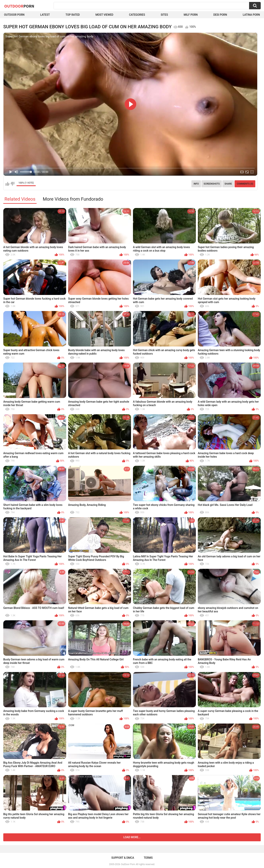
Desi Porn (220, 15)
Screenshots (212, 184)
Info (196, 184)
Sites (164, 15)
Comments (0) (245, 184)
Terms (148, 858)
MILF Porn (191, 15)
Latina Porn (251, 15)
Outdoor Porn (14, 15)
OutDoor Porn (128, 864)
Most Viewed (104, 15)
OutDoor (19, 6)
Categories (137, 15)
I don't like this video (12, 184)
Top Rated (73, 15)
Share (228, 184)
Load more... (132, 837)
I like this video (7, 184)
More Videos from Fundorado (73, 199)
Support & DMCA (123, 858)
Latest (45, 15)
